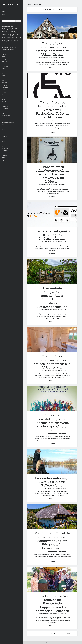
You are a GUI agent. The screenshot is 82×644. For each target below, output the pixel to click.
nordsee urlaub (5, 142)
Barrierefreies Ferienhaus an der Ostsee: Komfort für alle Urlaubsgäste (52, 339)
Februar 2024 (4, 103)
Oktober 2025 (4, 68)
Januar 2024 (4, 105)
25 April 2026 (63, 551)
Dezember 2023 (5, 107)
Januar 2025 (4, 84)
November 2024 (5, 87)
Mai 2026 (3, 56)
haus (3, 131)
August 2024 (4, 93)
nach (3, 138)
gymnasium (4, 129)
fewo (3, 124)
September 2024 (5, 91)
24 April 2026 (63, 614)
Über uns (4, 12)
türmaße (3, 152)
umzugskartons (5, 154)
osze (3, 143)
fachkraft (3, 121)
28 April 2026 (63, 370)
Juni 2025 (3, 75)
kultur (3, 135)
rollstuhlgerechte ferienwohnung (8, 147)
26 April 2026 (63, 488)
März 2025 (4, 80)
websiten (3, 159)
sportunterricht (5, 150)
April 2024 (4, 100)
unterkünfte (4, 157)
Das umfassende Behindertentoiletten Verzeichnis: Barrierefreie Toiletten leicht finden (52, 86)
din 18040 (4, 119)
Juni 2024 (3, 96)
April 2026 (4, 58)
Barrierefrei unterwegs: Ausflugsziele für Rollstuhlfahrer (52, 461)
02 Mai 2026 (63, 120)
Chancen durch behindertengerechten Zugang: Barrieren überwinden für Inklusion (52, 150)
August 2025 (4, 72)
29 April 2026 (63, 310)
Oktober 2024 (4, 89)
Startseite (30, 4)
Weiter (69, 634)
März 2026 (4, 60)
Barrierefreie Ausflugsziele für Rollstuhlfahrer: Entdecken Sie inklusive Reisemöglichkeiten (52, 271)
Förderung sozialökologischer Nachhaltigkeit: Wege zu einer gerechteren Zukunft (52, 398)
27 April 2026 (63, 433)
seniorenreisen (5, 149)
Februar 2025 (4, 82)
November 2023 (5, 108)
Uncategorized (4, 155)
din (2, 117)
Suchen (3, 19)
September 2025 (5, 70)
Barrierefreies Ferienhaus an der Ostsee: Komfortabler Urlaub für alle (52, 27)
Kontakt (4, 14)
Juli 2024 (3, 94)
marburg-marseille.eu (11, 4)
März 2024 (4, 101)
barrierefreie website (6, 116)
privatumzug (4, 145)
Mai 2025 (3, 77)
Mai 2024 (3, 98)
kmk (2, 133)
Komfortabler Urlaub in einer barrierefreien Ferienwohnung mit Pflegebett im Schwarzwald (52, 516)
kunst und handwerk (6, 136)
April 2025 (4, 79)
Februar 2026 (4, 61)
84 (55, 634)
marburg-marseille (53, 57)
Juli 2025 (3, 74)
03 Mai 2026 (63, 57)
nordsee (3, 140)
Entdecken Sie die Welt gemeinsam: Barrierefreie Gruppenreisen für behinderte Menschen (52, 579)
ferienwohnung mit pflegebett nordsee (9, 123)
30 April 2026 (63, 241)
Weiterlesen (52, 68)
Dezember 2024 (5, 86)
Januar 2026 (4, 63)
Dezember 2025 (5, 65)
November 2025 (5, 67)
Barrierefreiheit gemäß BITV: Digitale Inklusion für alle (52, 214)
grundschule (4, 128)
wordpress (4, 161)
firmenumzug (4, 126)
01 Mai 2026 (63, 184)
